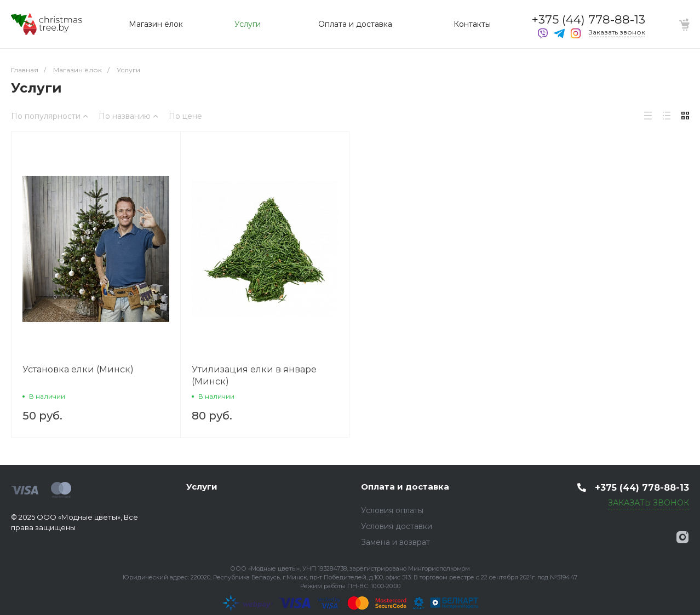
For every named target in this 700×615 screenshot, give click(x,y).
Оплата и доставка (405, 487)
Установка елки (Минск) (78, 369)
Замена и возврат (395, 542)
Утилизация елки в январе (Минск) (254, 375)
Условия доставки (397, 526)
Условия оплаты (392, 510)
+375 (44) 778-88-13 (589, 19)
